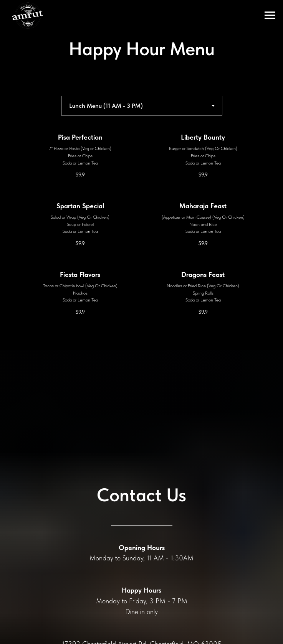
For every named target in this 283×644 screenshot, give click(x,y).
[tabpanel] (141, 241)
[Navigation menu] (270, 15)
